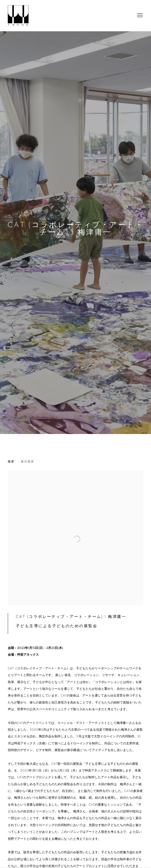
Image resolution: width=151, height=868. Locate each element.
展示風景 (27, 462)
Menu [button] (139, 16)
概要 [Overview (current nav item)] (11, 462)
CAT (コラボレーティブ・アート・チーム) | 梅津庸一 (76, 229)
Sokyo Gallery (18, 16)
